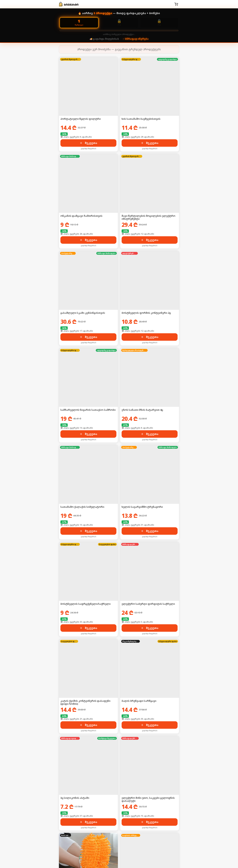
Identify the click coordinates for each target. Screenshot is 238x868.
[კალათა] (176, 4)
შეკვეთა (88, 143)
